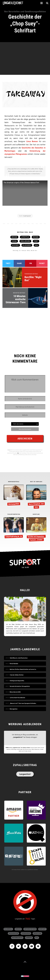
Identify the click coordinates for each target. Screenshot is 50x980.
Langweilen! (25, 774)
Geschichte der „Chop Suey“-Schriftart (25, 24)
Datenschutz (17, 938)
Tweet (8, 263)
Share (19, 263)
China (14, 241)
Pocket (42, 263)
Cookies (29, 938)
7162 (28, 919)
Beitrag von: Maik (25, 232)
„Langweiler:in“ (18, 737)
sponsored (26, 933)
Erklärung (25, 241)
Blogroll (8, 929)
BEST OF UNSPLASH (36, 482)
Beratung (38, 933)
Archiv (18, 929)
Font (36, 241)
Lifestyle (25, 237)
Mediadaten (14, 933)
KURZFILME (36, 514)
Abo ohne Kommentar (25, 429)
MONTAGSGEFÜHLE (14, 482)
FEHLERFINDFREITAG (14, 514)
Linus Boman (32, 141)
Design (14, 237)
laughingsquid (27, 216)
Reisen (36, 237)
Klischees (27, 245)
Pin (31, 263)
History (15, 245)
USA (36, 245)
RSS (37, 938)
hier (18, 453)
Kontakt (42, 929)
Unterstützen (30, 929)
